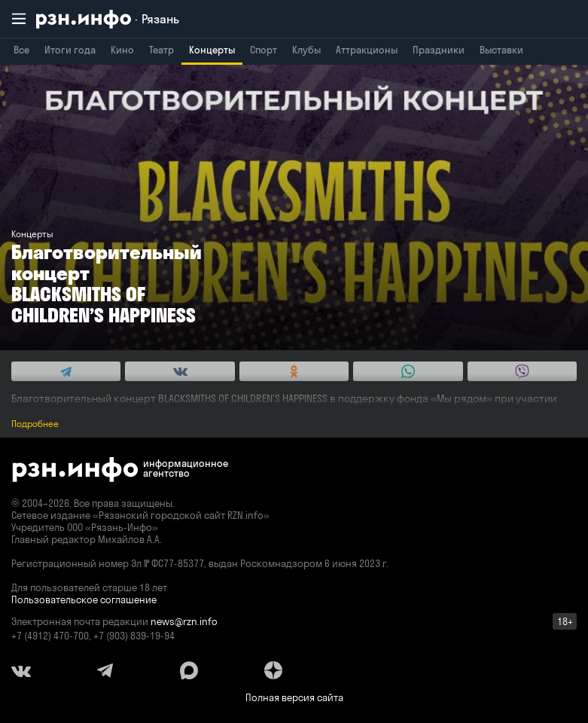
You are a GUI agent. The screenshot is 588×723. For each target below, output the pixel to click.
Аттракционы (367, 50)
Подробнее (35, 424)
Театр (161, 50)
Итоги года (70, 50)
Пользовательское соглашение (84, 599)
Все (21, 50)
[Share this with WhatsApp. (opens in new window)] (408, 371)
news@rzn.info (184, 621)
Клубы (306, 50)
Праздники (439, 50)
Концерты (212, 50)
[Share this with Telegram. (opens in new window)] (66, 371)
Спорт (264, 50)
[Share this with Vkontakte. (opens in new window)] (180, 371)
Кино (122, 50)
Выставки (501, 50)
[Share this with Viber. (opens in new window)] (522, 371)
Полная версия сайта (294, 697)
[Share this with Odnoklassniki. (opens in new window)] (294, 371)
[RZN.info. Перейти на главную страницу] (108, 19)
